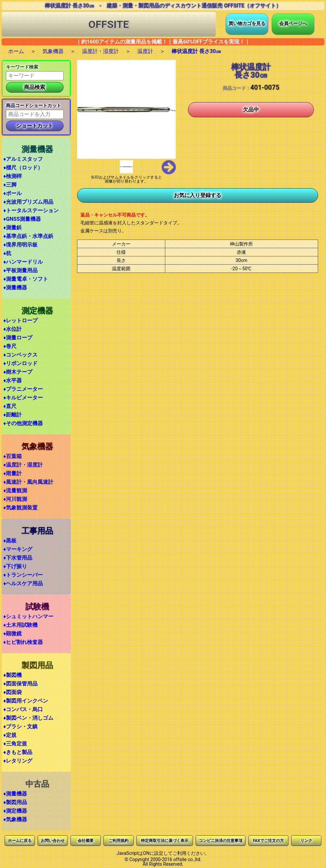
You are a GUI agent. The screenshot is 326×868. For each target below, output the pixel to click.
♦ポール (13, 193)
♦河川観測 (15, 499)
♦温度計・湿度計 (23, 465)
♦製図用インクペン (26, 701)
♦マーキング (18, 549)
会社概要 (86, 841)
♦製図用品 (15, 802)
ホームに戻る (20, 841)
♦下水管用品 (18, 558)
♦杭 (7, 253)
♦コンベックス (20, 355)
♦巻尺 (10, 346)
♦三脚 (10, 185)
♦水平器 (13, 380)
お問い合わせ (53, 841)
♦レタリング (18, 761)
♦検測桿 (13, 176)
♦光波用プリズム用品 (28, 202)
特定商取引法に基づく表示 (165, 841)
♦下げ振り (15, 566)
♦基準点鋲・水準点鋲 (28, 236)
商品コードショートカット (34, 105)
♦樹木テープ (18, 372)
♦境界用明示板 (20, 245)
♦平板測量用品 (20, 270)
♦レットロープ (20, 320)
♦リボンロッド (20, 363)
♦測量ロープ (18, 338)
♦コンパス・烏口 (23, 709)
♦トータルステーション (31, 210)
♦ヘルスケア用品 (23, 583)
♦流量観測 (15, 491)
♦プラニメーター (23, 389)
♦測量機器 (15, 288)
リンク (306, 841)
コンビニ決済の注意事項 (221, 841)
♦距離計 (13, 415)
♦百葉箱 (13, 456)
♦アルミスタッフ (23, 159)
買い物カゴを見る (247, 23)
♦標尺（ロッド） (23, 168)
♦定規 (10, 735)
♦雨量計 (13, 473)
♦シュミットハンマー (28, 616)
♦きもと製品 (18, 752)
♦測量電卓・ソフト (26, 279)
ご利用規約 (119, 841)
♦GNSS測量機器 (22, 219)
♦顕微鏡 (13, 634)
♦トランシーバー (23, 575)
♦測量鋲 (13, 228)
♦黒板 (10, 541)
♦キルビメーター (23, 398)
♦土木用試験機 (20, 625)
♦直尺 (10, 406)
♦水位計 (13, 329)
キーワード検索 (22, 67)
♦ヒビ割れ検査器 (23, 642)
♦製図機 (13, 675)
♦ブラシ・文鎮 (20, 726)
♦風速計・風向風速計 (28, 482)
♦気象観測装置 (20, 508)
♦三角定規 (15, 744)
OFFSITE (109, 24)
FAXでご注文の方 (268, 841)
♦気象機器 (15, 819)
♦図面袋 (13, 692)
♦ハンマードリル (23, 262)
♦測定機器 (15, 811)
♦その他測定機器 (23, 423)
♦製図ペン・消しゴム (28, 718)
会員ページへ (293, 23)
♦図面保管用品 (20, 684)
